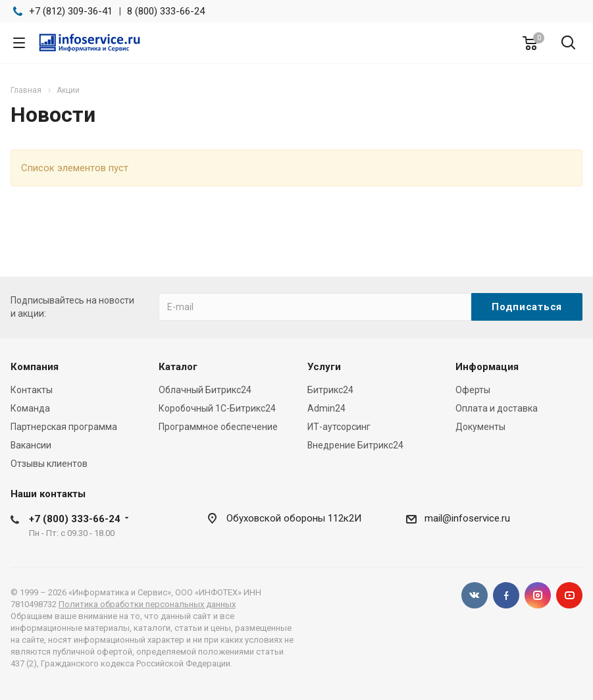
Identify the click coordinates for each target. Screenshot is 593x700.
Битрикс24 (330, 390)
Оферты (473, 390)
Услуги (324, 367)
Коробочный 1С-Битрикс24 (217, 408)
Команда (30, 408)
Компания (35, 367)
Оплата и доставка (497, 408)
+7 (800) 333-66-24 (75, 519)
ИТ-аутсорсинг (339, 427)
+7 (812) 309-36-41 (71, 11)
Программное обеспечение (218, 427)
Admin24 (326, 408)
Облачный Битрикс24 (205, 390)
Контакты (32, 390)
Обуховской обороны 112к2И (294, 518)
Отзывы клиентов (49, 464)
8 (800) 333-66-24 (166, 11)
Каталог (178, 367)
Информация (487, 367)
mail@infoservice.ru (467, 518)
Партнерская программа (64, 427)
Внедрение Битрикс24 (355, 445)
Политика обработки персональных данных (147, 604)
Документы (480, 427)
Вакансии (31, 445)
